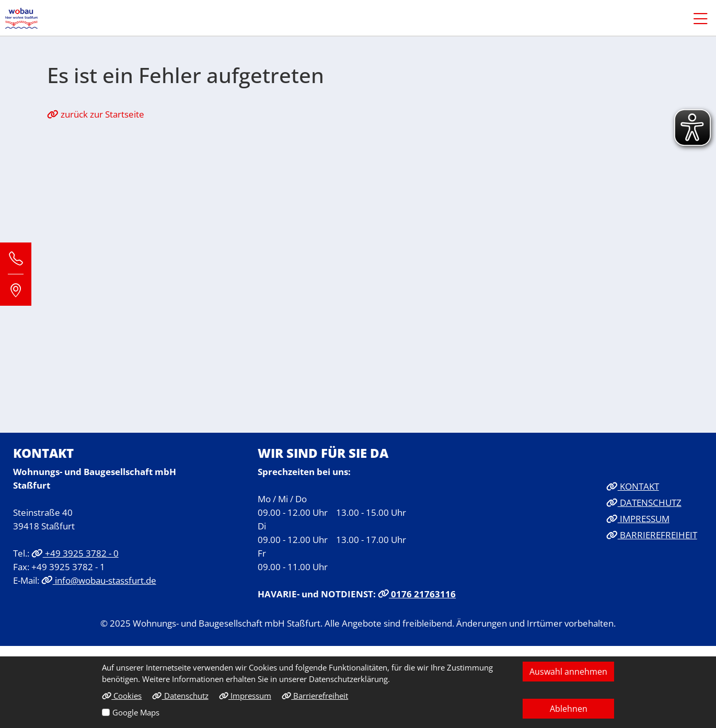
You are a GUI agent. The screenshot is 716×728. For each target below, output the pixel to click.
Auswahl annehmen (568, 672)
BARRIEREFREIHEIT (652, 535)
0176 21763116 (417, 594)
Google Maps (136, 712)
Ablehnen (569, 709)
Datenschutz (180, 696)
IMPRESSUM (638, 518)
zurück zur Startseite (96, 114)
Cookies (122, 696)
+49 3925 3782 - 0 (75, 553)
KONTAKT (633, 486)
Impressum (245, 696)
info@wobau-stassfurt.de (99, 580)
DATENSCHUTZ (644, 502)
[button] (695, 18)
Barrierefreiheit (315, 696)
